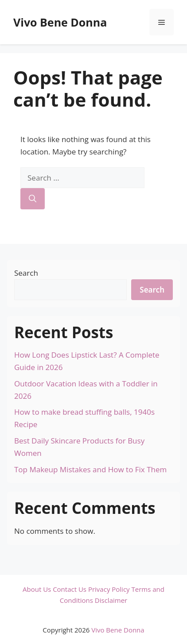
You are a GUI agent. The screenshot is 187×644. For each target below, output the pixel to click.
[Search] (33, 199)
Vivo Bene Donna (60, 22)
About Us (37, 589)
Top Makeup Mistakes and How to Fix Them (90, 469)
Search (26, 273)
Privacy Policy (109, 589)
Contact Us (70, 589)
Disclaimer (111, 600)
